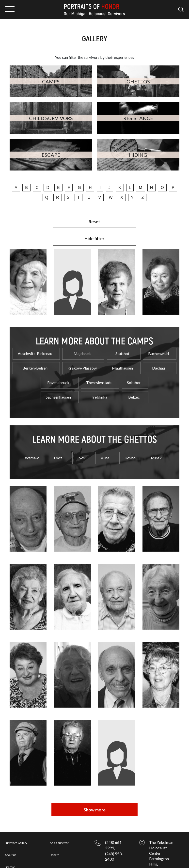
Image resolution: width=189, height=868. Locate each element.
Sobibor (134, 379)
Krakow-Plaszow (82, 364)
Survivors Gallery (16, 823)
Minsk (156, 454)
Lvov (81, 454)
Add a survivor (59, 823)
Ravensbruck (58, 379)
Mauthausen (122, 364)
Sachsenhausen (58, 394)
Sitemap (10, 847)
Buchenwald (158, 350)
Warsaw (32, 454)
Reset (94, 222)
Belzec (134, 394)
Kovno (130, 454)
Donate (55, 835)
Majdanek (82, 350)
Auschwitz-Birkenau (35, 350)
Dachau (158, 364)
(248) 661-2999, (114, 825)
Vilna (105, 454)
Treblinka (99, 394)
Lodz (58, 454)
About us (10, 835)
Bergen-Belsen (35, 364)
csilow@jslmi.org (120, 851)
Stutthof (122, 350)
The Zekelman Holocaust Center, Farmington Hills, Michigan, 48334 (161, 839)
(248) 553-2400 (114, 836)
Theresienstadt (99, 379)
